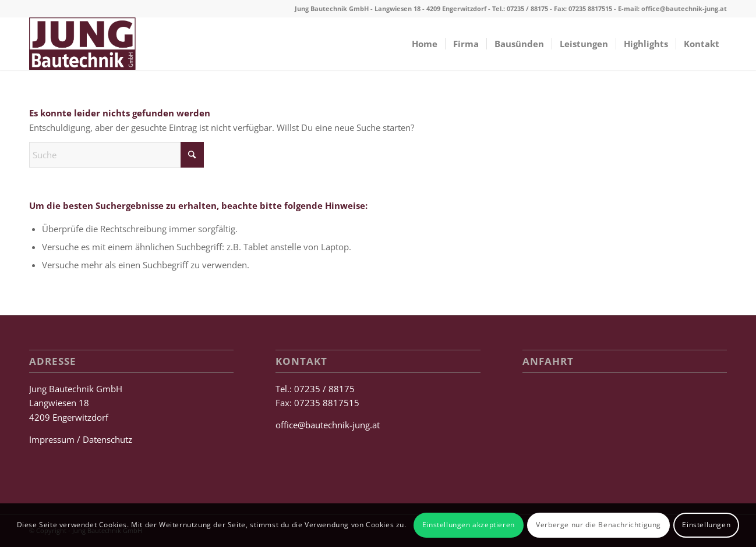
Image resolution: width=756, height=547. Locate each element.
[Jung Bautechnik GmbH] (82, 44)
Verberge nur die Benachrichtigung (598, 525)
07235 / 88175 (527, 8)
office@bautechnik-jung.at (684, 8)
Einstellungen (706, 525)
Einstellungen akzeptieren (469, 525)
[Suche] (116, 155)
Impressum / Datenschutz (81, 439)
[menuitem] (425, 44)
